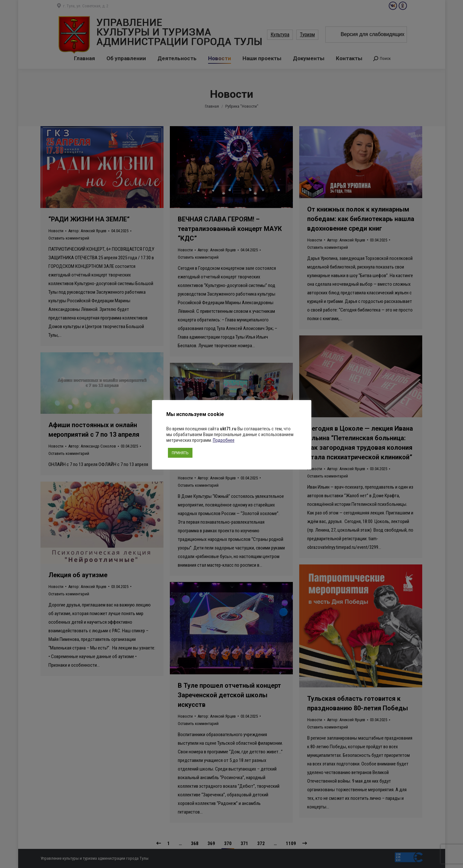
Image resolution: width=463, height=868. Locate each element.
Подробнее (224, 440)
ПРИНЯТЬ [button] (180, 453)
